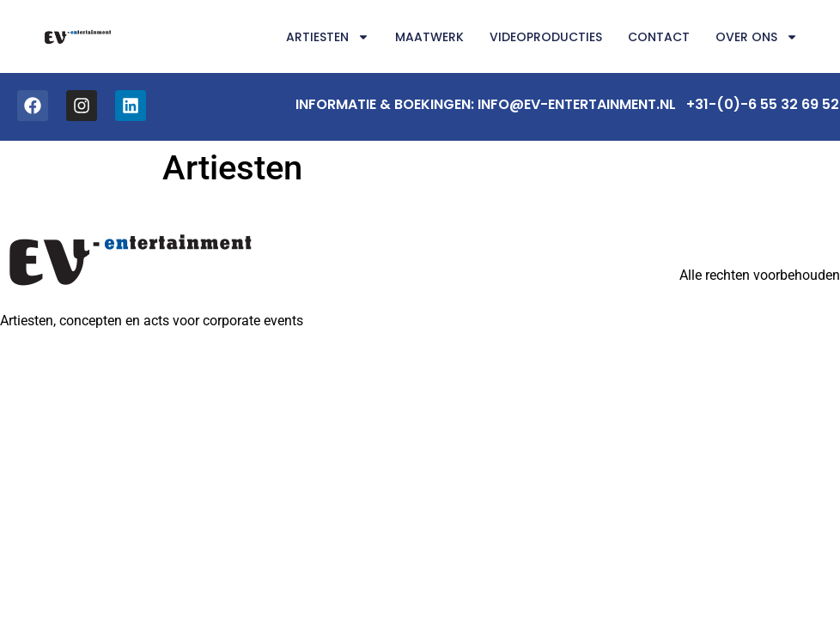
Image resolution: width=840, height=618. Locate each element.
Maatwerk (429, 37)
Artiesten (328, 37)
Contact (659, 37)
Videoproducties (546, 37)
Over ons (757, 37)
